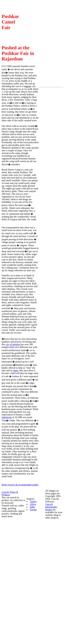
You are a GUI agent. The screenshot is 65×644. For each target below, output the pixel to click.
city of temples (13, 344)
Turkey (33, 502)
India (32, 507)
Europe (33, 510)
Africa (33, 504)
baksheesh (7, 417)
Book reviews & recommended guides (20, 485)
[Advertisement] (51, 134)
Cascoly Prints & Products (10, 493)
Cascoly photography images (51, 507)
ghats (16, 370)
